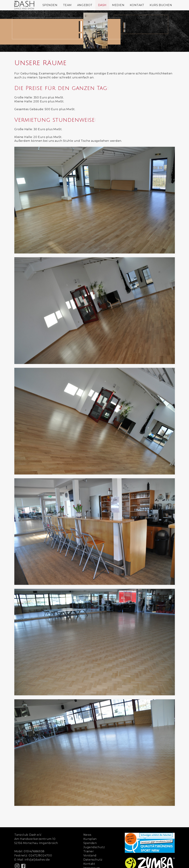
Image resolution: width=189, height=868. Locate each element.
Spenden (50, 5)
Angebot (85, 5)
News (87, 835)
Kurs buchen (161, 5)
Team (67, 5)
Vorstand (90, 855)
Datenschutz (93, 860)
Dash (102, 5)
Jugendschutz (94, 847)
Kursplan (90, 839)
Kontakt (137, 5)
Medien (118, 5)
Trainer (89, 851)
